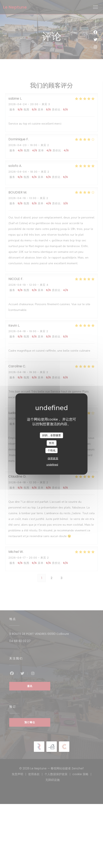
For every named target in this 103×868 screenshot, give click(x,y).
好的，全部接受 (52, 435)
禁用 (51, 443)
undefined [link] (52, 464)
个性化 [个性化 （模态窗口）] (52, 450)
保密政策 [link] (53, 458)
